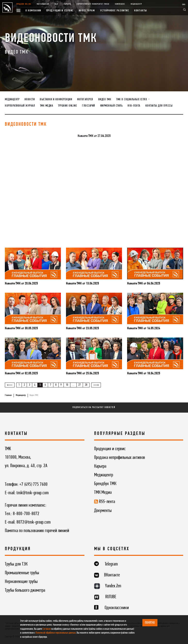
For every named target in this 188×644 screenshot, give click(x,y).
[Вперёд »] (96, 385)
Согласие (47, 629)
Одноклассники (117, 608)
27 (80, 385)
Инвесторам (87, 11)
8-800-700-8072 (26, 514)
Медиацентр (136, 4)
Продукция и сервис (60, 11)
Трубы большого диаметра (25, 590)
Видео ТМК (105, 100)
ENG (184, 5)
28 (86, 385)
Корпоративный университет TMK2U (93, 4)
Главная (8, 395)
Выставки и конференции (56, 100)
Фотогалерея (85, 100)
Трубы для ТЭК (16, 564)
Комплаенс (120, 4)
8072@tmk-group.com (34, 522)
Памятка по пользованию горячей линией (37, 531)
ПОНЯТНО (150, 623)
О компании (33, 11)
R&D (56, 4)
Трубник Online (67, 106)
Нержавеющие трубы (21, 582)
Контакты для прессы (159, 106)
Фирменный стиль (111, 106)
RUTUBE (111, 597)
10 (67, 385)
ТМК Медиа (47, 106)
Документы (103, 511)
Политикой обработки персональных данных (56, 633)
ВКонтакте (112, 575)
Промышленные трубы (22, 573)
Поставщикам (43, 4)
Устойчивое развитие (115, 11)
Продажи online (24, 4)
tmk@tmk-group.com (33, 493)
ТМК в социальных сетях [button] (132, 100)
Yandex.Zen (113, 586)
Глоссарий (89, 106)
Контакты (141, 11)
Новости (30, 100)
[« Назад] (10, 385)
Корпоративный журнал (20, 106)
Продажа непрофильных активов (120, 458)
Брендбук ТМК (105, 484)
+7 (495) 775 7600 (33, 485)
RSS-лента (134, 106)
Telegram (111, 564)
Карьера (67, 4)
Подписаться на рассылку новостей (94, 407)
